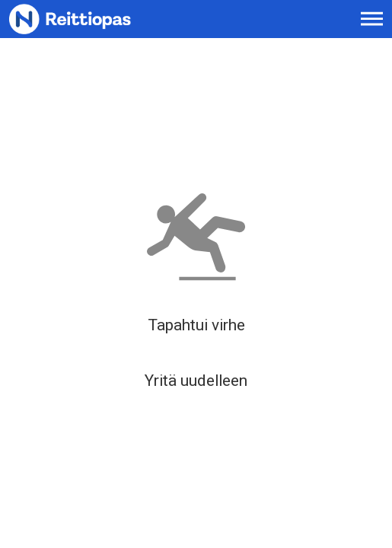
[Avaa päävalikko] (372, 19)
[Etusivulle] (92, 19)
